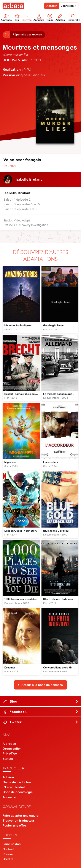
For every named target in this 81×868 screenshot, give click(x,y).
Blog (41, 701)
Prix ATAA (10, 754)
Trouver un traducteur (18, 821)
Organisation (12, 749)
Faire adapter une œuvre (21, 816)
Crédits (8, 859)
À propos (9, 744)
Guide (50, 18)
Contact (8, 849)
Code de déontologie (18, 792)
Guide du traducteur (17, 782)
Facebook (41, 712)
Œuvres (27, 18)
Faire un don (12, 844)
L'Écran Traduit (14, 787)
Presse (8, 854)
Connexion (68, 6)
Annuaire (39, 18)
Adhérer (52, 6)
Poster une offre (14, 825)
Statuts (8, 759)
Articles (60, 18)
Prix (17, 18)
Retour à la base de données (40, 685)
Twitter (41, 722)
